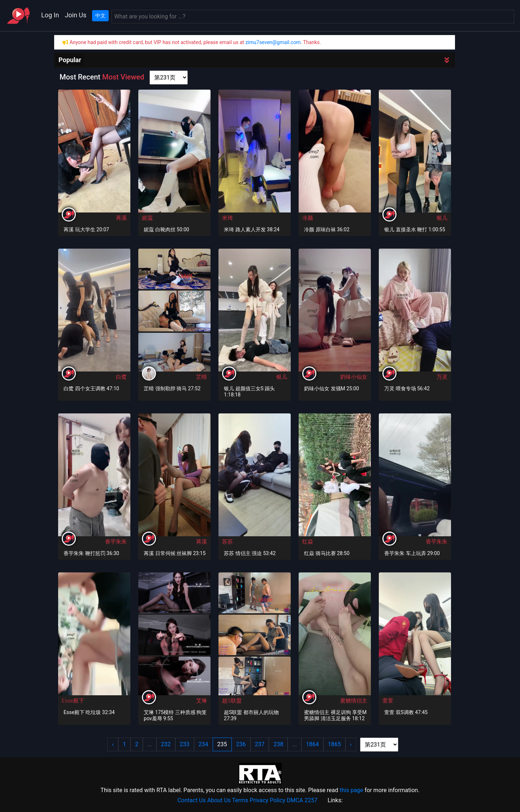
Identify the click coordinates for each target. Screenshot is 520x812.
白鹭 (121, 377)
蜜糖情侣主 (354, 701)
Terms (240, 800)
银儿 (442, 218)
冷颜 (308, 218)
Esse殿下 (73, 701)
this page (351, 790)
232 (166, 744)
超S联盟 (232, 701)
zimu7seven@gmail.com (273, 42)
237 (260, 744)
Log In (50, 15)
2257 (311, 800)
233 (185, 744)
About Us (219, 800)
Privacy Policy (268, 800)
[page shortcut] (169, 78)
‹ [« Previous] (113, 744)
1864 (312, 744)
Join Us (75, 15)
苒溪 (121, 218)
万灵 (442, 377)
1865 (334, 744)
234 (203, 744)
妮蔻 (147, 218)
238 (278, 744)
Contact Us (192, 800)
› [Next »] (351, 744)
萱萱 (388, 701)
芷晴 (201, 377)
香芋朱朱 (116, 542)
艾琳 (201, 701)
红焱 (308, 542)
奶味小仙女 (354, 377)
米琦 (227, 218)
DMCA (295, 800)
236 (241, 744)
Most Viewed (123, 77)
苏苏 (227, 542)
